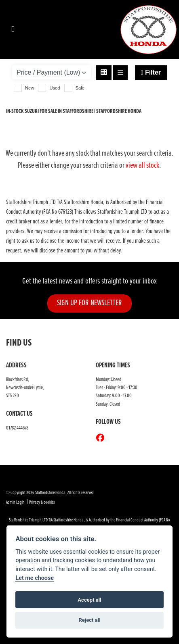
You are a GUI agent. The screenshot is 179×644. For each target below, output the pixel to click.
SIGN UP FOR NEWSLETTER (89, 303)
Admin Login (15, 502)
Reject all (89, 620)
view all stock (142, 166)
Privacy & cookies (42, 502)
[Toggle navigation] (13, 30)
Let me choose (35, 578)
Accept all (89, 600)
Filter (151, 72)
